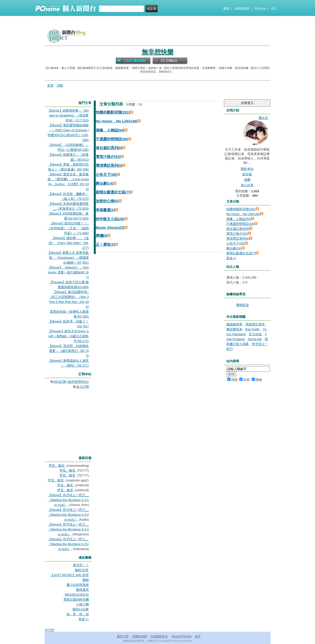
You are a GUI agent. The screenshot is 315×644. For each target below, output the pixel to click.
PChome (260, 9)
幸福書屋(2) (105, 210)
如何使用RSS (78, 382)
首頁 (50, 85)
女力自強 (255, 334)
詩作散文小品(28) (110, 219)
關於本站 (247, 169)
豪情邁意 (82, 590)
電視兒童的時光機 (76, 599)
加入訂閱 (82, 387)
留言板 (247, 174)
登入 (274, 9)
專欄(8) (102, 236)
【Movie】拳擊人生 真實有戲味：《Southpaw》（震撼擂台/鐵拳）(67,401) (68, 258)
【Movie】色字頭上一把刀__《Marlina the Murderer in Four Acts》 (68, 500)
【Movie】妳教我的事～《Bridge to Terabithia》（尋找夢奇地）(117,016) (68, 115)
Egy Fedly (253, 329)
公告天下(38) (106, 174)
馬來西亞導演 (255, 324)
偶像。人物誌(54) (110, 130)
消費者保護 (139, 636)
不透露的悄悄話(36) (112, 139)
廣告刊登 (123, 636)
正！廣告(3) (105, 244)
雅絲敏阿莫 (234, 324)
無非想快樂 (158, 52)
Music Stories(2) (110, 227)
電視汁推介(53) (108, 157)
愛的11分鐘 (81, 609)
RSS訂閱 (60, 382)
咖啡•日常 (82, 570)
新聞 (226, 9)
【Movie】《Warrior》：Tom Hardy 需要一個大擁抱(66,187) (68, 272)
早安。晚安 (57, 466)
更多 (231, 258)
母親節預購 (242, 9)
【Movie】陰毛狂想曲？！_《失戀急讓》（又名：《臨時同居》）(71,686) (68, 228)
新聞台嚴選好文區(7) (113, 192)
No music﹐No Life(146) (117, 121)
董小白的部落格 (78, 585)
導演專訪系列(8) (109, 165)
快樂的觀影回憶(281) (113, 112)
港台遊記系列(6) (109, 148)
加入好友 (247, 185)
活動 (60, 85)
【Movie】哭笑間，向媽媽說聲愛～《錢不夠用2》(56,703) (69, 351)
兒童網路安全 (159, 636)
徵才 (198, 636)
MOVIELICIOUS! (77, 595)
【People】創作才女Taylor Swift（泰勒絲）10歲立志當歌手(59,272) (68, 336)
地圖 (247, 180)
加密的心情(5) (107, 201)
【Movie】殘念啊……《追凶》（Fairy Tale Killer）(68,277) (69, 243)
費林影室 (243, 305)
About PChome (181, 636)
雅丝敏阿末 (234, 329)
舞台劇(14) (105, 183)
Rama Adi (255, 339)
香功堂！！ (81, 565)
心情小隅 (82, 604)
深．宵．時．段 (78, 614)
